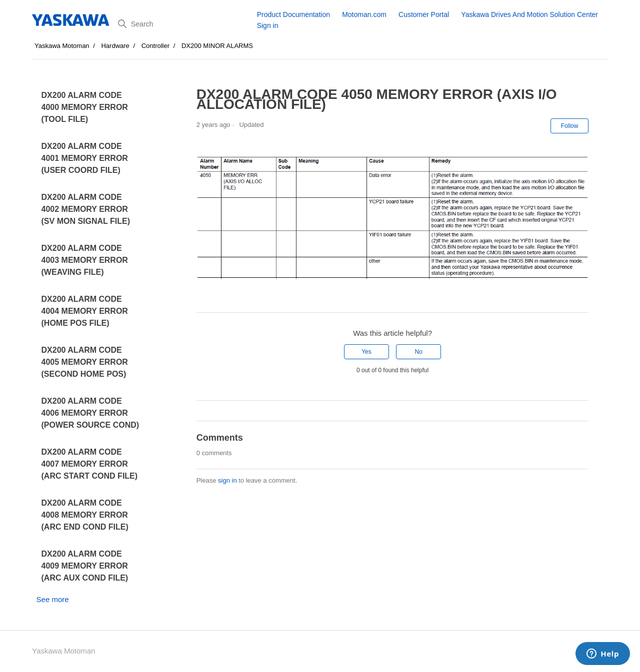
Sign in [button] (268, 25)
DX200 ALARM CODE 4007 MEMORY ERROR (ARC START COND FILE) (90, 464)
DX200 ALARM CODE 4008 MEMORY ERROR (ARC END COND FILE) (85, 515)
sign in (227, 480)
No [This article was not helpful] (418, 352)
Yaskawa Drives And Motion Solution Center (529, 14)
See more (53, 599)
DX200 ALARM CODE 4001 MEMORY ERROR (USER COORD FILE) (85, 158)
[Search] (184, 24)
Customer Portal (424, 14)
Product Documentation (293, 14)
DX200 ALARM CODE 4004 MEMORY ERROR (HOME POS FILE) (85, 311)
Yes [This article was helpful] (366, 352)
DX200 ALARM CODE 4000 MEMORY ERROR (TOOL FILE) (85, 107)
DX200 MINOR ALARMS (217, 46)
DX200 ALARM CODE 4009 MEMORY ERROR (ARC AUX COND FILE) (85, 566)
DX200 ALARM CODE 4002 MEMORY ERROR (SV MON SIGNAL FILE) (86, 209)
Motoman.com (364, 14)
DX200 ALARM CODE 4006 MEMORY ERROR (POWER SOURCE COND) (90, 413)
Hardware (115, 46)
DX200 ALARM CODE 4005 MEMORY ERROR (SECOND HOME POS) (85, 362)
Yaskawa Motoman (62, 46)
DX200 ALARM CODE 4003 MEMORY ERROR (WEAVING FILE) (85, 260)
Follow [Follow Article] (570, 126)
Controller (155, 46)
